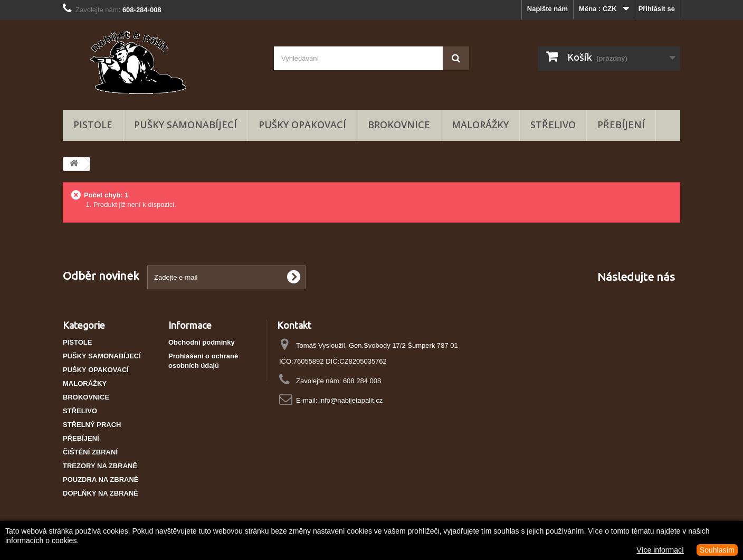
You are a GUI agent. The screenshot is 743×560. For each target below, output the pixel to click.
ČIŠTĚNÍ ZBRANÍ (90, 452)
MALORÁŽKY (480, 125)
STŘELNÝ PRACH (92, 425)
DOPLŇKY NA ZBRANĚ (101, 493)
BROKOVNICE (399, 125)
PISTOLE (93, 125)
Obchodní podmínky (202, 342)
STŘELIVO (553, 125)
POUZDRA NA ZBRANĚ (101, 480)
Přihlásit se (657, 9)
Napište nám (547, 9)
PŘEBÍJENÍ (621, 125)
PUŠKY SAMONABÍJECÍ (185, 125)
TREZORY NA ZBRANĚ (100, 466)
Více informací (660, 550)
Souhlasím (717, 550)
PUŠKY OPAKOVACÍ (302, 125)
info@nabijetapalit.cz (351, 400)
